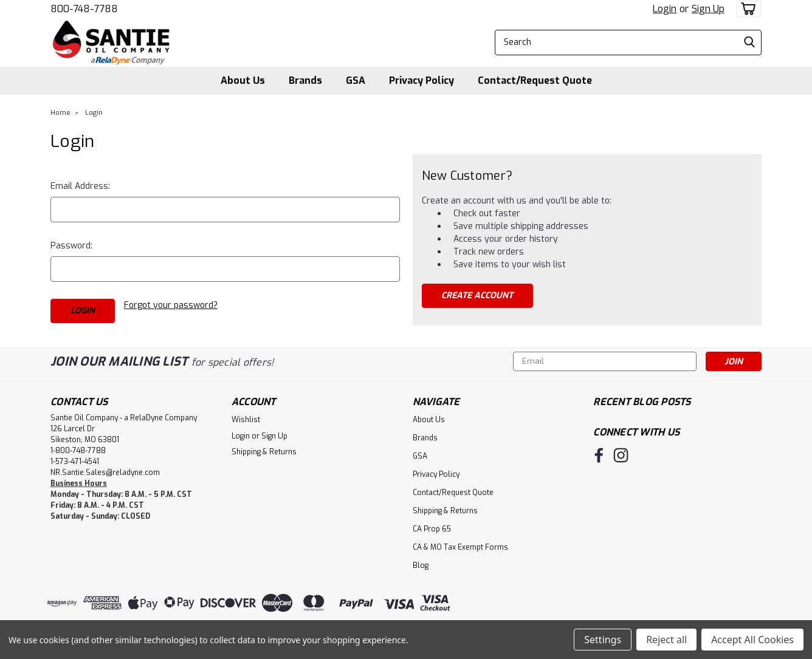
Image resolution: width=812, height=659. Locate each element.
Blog (421, 565)
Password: (71, 246)
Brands (305, 80)
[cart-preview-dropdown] (746, 9)
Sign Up (708, 9)
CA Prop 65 (432, 529)
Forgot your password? (171, 305)
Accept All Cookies (752, 640)
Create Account (477, 295)
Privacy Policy (421, 80)
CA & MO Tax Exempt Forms (460, 547)
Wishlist (246, 420)
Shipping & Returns (264, 452)
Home (60, 113)
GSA (356, 80)
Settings (603, 640)
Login (665, 9)
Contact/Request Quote (535, 80)
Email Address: (80, 186)
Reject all (666, 640)
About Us (243, 80)
